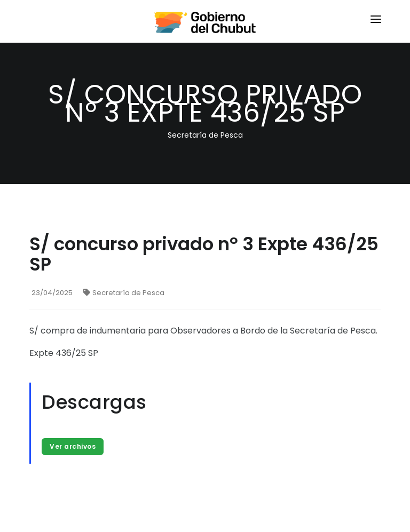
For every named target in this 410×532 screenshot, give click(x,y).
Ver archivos (73, 446)
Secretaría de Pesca (124, 293)
